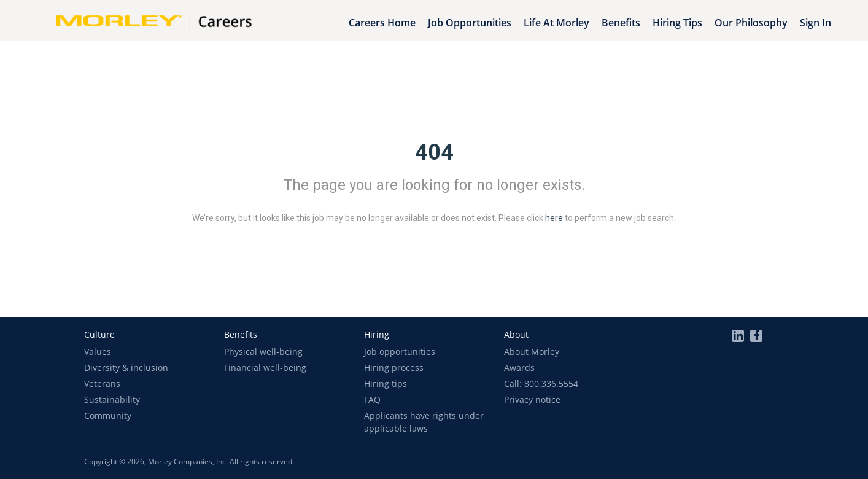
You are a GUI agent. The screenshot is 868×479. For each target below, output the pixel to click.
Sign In (816, 23)
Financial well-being (265, 368)
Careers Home (382, 23)
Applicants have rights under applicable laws (424, 422)
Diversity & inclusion (126, 368)
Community (108, 415)
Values (98, 352)
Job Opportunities (470, 23)
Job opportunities (400, 352)
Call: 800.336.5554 (541, 384)
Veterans (102, 384)
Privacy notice (532, 399)
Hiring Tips (677, 23)
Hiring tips (386, 384)
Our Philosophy (751, 23)
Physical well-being (263, 352)
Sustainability (112, 399)
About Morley (532, 352)
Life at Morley (556, 23)
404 (434, 152)
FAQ (372, 399)
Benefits (621, 23)
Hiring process (394, 368)
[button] (99, 334)
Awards (519, 368)
